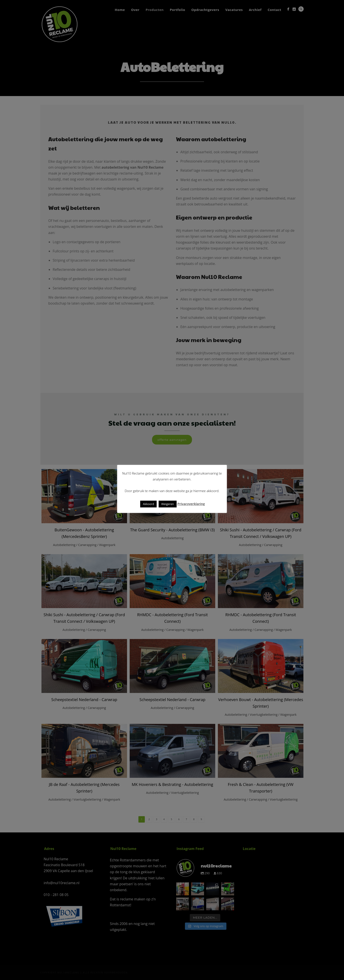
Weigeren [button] (168, 504)
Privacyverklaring (191, 504)
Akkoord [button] (148, 504)
